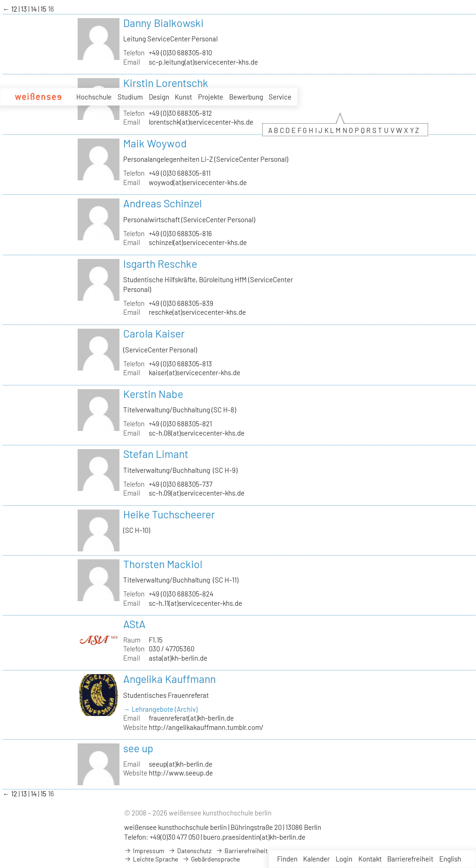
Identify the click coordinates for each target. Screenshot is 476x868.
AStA (134, 624)
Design (159, 97)
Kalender (316, 859)
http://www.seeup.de (181, 773)
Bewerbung (246, 97)
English (450, 859)
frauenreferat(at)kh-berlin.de (191, 718)
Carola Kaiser (154, 333)
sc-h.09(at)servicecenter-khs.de (197, 493)
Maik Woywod (155, 143)
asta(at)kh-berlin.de (178, 658)
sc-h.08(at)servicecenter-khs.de (197, 433)
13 (25, 9)
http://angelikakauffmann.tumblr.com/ (206, 727)
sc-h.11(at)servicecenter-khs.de (195, 603)
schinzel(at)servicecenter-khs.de (198, 242)
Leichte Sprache (151, 859)
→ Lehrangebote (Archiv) (160, 709)
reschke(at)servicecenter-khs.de (197, 312)
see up (138, 748)
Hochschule (94, 97)
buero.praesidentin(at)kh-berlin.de (254, 837)
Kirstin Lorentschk (166, 83)
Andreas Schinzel (162, 203)
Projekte (211, 97)
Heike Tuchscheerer (169, 514)
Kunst (183, 97)
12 (15, 9)
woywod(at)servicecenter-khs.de (198, 182)
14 (34, 9)
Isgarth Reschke (160, 264)
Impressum (144, 851)
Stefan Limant (156, 454)
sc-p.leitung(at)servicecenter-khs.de (203, 62)
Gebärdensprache (211, 859)
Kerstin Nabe (153, 394)
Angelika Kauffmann (169, 679)
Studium (130, 97)
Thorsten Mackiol (163, 564)
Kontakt (370, 859)
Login (344, 859)
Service (280, 97)
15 (44, 9)
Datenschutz (190, 851)
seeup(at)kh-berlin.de (181, 764)
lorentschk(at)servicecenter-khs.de (201, 122)
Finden (287, 859)
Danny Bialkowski (163, 23)
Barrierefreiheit (410, 859)
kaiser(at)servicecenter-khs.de (195, 372)
